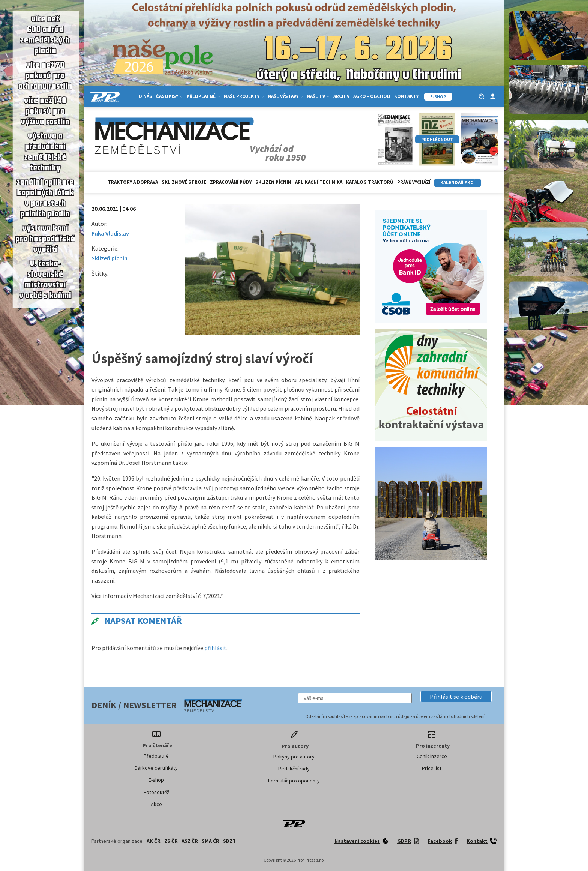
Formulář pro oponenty (294, 781)
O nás (145, 96)
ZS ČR (171, 841)
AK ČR (154, 841)
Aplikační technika (319, 182)
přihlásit (215, 648)
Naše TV (318, 96)
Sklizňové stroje (184, 182)
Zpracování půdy (231, 182)
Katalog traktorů (370, 182)
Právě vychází (414, 182)
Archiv (341, 96)
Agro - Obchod (372, 96)
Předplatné (203, 96)
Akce (156, 804)
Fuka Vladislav (110, 233)
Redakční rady (294, 769)
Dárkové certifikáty (156, 768)
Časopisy (169, 96)
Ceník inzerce (432, 756)
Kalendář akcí (457, 182)
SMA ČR (211, 841)
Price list (432, 768)
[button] (456, 697)
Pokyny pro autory (294, 757)
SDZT (229, 841)
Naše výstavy (285, 96)
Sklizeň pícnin (273, 182)
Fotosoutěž (156, 792)
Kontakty (406, 96)
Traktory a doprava (133, 182)
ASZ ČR (190, 841)
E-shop (156, 780)
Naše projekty (244, 96)
